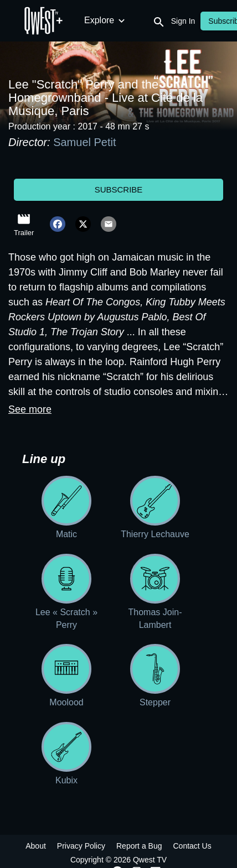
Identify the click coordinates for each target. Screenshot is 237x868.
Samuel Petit (84, 142)
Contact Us (192, 846)
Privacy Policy (81, 846)
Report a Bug (139, 846)
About (36, 846)
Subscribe (119, 189)
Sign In (183, 21)
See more (30, 409)
